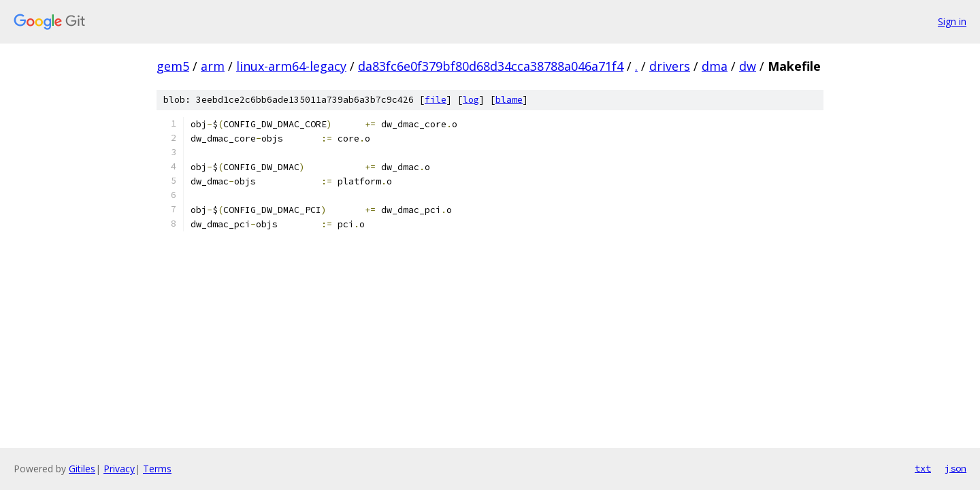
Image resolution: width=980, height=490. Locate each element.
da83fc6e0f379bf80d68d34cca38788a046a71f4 (491, 66)
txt (923, 468)
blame (509, 100)
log (471, 100)
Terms (157, 469)
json (955, 468)
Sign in (952, 21)
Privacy (119, 469)
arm (213, 66)
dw (748, 66)
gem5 (173, 66)
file (436, 100)
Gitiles (82, 469)
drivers (670, 66)
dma (715, 66)
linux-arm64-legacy (291, 66)
